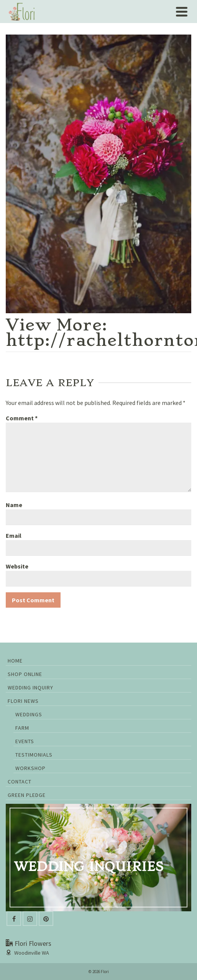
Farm (22, 728)
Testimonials (34, 755)
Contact (20, 782)
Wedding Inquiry (30, 687)
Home (15, 661)
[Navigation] (182, 12)
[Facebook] (14, 919)
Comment (22, 418)
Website (17, 566)
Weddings (29, 714)
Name (14, 505)
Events (25, 741)
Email (14, 535)
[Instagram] (30, 919)
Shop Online (25, 674)
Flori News (23, 701)
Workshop (30, 768)
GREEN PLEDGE (27, 795)
